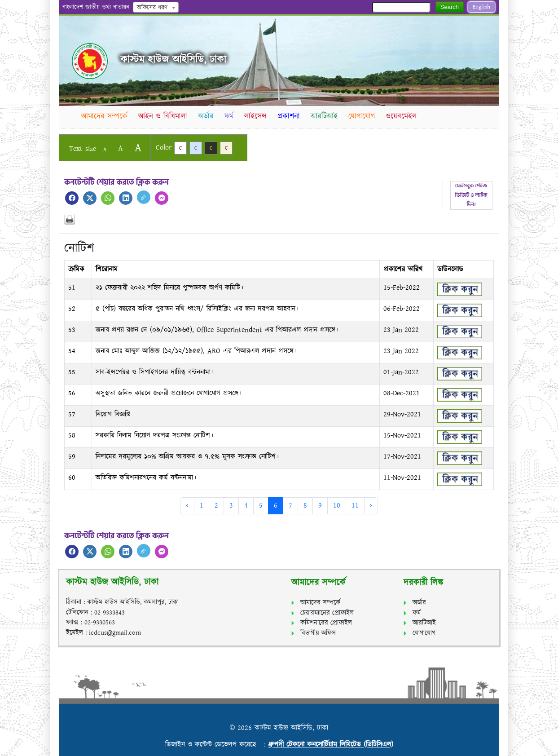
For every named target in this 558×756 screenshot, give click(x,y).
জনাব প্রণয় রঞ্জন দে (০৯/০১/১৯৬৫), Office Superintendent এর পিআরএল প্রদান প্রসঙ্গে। (217, 330)
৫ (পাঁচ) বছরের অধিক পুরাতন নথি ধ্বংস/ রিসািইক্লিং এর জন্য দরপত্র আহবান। (197, 309)
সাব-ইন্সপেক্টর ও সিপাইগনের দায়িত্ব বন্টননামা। (155, 372)
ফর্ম (231, 116)
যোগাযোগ (365, 116)
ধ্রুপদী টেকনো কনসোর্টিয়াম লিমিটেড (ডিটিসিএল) (331, 745)
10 (337, 506)
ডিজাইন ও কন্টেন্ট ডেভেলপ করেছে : (217, 745)
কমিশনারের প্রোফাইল (326, 623)
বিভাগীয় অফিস (318, 633)
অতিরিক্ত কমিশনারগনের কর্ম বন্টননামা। (146, 478)
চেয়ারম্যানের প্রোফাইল (327, 613)
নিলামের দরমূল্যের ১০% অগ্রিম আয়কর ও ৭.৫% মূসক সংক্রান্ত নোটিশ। (187, 457)
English (481, 7)
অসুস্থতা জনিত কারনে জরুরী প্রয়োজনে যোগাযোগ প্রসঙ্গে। (169, 393)
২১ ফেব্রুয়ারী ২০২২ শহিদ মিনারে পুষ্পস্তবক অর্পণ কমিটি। (169, 288)
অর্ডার (207, 116)
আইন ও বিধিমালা (164, 116)
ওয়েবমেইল (405, 116)
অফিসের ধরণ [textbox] (152, 8)
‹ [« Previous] (187, 506)
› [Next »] (371, 506)
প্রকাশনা (291, 116)
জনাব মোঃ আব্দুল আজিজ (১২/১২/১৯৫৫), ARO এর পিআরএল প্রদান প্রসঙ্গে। (196, 351)
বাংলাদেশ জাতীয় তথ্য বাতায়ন (96, 7)
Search (450, 7)
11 (355, 506)
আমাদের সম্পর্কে (105, 116)
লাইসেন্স (258, 116)
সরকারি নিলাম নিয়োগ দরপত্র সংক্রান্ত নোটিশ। (154, 435)
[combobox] (156, 7)
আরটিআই (327, 116)
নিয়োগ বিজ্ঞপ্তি (113, 414)
